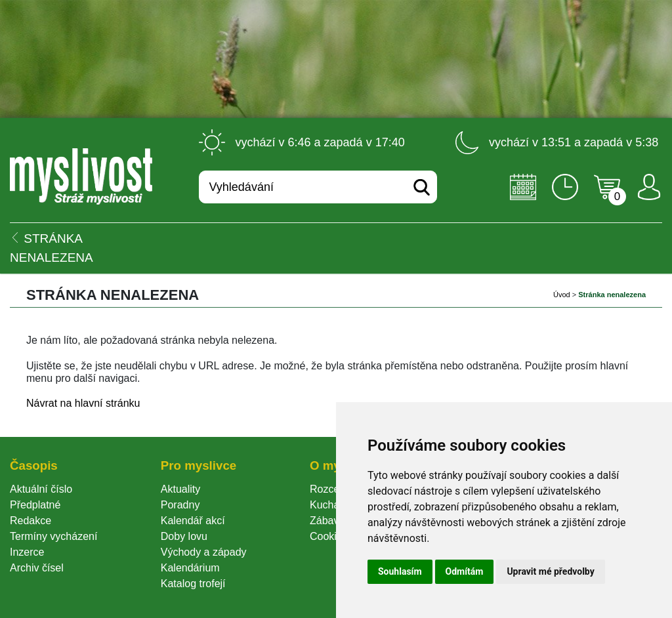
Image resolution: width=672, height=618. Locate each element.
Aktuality (180, 489)
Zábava (327, 521)
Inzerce (27, 552)
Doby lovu (184, 536)
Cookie (329, 536)
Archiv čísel (37, 568)
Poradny (180, 505)
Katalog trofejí (193, 584)
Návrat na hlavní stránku (83, 403)
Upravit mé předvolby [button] (550, 571)
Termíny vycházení (53, 536)
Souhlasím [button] (400, 571)
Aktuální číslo (41, 489)
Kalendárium (190, 568)
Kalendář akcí (193, 521)
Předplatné (35, 505)
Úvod (562, 295)
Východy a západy (204, 552)
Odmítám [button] (465, 571)
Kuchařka (332, 505)
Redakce (31, 521)
